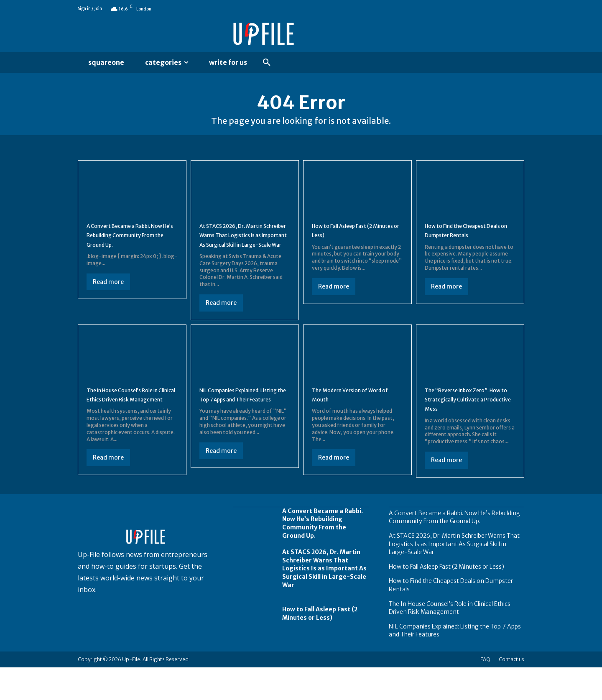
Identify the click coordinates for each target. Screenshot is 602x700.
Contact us (511, 692)
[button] (267, 63)
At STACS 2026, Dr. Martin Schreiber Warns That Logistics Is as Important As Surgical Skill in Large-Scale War (243, 251)
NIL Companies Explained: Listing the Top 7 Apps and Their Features (241, 424)
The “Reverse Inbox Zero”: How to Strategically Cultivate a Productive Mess (468, 424)
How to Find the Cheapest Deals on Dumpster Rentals (467, 237)
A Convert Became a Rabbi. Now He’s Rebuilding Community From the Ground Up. (454, 549)
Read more (108, 298)
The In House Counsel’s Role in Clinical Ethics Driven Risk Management (130, 424)
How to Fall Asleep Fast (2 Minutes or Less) (351, 237)
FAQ (485, 692)
